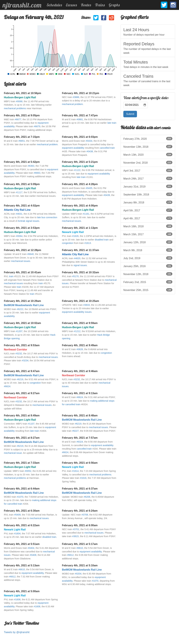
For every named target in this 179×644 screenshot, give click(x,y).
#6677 (18, 119)
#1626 (75, 236)
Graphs (114, 5)
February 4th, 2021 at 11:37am (81, 250)
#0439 (107, 195)
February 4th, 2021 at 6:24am (80, 511)
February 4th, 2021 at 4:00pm (80, 206)
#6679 (37, 126)
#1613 (88, 243)
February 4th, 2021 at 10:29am (22, 301)
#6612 (70, 555)
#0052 (28, 471)
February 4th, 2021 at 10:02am (22, 323)
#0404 (31, 548)
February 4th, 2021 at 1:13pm (80, 228)
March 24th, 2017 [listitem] (148, 178)
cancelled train (107, 148)
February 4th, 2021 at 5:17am (80, 544)
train (11, 276)
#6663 (37, 173)
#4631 (19, 214)
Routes (86, 5)
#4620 (77, 258)
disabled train (102, 240)
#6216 (20, 379)
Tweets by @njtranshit (17, 632)
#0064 (19, 236)
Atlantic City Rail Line (17, 210)
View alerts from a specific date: (146, 98)
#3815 (75, 536)
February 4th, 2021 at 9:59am (80, 323)
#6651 (22, 141)
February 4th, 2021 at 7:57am (80, 438)
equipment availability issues (77, 312)
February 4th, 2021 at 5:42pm (22, 162)
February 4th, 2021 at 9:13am (80, 393)
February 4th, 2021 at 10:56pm (22, 93)
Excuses (71, 5)
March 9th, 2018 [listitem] (148, 250)
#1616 (83, 478)
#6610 (80, 548)
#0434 (89, 141)
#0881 (80, 119)
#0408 (33, 555)
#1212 (77, 331)
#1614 (75, 471)
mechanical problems (15, 108)
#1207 (19, 331)
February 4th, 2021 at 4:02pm (22, 206)
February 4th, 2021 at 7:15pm (22, 137)
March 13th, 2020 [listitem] (148, 155)
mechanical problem (72, 104)
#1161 (86, 214)
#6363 (31, 166)
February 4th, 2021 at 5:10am (80, 565)
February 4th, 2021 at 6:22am (22, 525)
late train (112, 123)
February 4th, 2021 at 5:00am (22, 591)
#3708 (85, 515)
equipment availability (73, 148)
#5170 (75, 276)
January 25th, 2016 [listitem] (148, 266)
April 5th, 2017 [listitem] (148, 210)
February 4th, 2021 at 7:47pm (80, 115)
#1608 (37, 606)
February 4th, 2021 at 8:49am (22, 415)
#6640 (31, 254)
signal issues (80, 265)
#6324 (80, 442)
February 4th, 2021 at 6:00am (80, 525)
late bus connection (47, 217)
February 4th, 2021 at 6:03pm (80, 137)
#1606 (17, 599)
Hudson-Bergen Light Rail (20, 97)
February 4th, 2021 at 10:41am (22, 272)
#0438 (90, 151)
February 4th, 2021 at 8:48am (80, 415)
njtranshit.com (22, 5)
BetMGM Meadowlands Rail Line (24, 305)
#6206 (87, 497)
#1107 (31, 424)
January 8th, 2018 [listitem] (148, 202)
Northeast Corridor (15, 350)
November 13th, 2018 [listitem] (148, 147)
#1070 (20, 497)
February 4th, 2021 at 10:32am (81, 272)
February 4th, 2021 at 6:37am (80, 489)
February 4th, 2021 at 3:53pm (22, 228)
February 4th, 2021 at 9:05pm (22, 115)
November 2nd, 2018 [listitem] (148, 162)
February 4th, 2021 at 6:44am (22, 489)
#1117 (19, 192)
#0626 (80, 349)
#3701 (76, 529)
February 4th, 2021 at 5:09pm (22, 184)
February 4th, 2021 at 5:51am (22, 544)
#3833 (86, 305)
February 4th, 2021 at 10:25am (81, 301)
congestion (68, 243)
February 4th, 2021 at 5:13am (22, 565)
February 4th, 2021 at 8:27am (22, 438)
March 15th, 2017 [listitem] (148, 234)
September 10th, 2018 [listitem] (148, 194)
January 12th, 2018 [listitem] (148, 242)
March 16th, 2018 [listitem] (148, 226)
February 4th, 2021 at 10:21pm (81, 93)
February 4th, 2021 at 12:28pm (22, 250)
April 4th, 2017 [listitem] (148, 218)
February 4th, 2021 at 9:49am (80, 345)
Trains (100, 5)
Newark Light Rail (73, 232)
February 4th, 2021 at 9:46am (80, 371)
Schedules (54, 5)
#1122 (77, 170)
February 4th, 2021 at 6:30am (22, 511)
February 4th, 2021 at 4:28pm (80, 184)
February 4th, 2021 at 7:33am (22, 463)
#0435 (89, 188)
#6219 (78, 424)
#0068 (19, 101)
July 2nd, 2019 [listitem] (148, 258)
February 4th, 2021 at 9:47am (22, 371)
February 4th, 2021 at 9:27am (22, 393)
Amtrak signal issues (29, 221)
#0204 (78, 574)
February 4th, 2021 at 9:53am (22, 345)
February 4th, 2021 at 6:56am (80, 463)
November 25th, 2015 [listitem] (148, 290)
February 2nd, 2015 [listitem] (148, 282)
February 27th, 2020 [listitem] (148, 139)
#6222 (20, 309)
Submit (130, 114)
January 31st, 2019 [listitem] (148, 186)
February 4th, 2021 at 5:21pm (80, 162)
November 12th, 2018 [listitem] (148, 274)
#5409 (17, 515)
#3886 (76, 97)
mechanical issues (72, 221)
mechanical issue (13, 453)
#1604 (17, 534)
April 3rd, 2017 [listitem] (148, 170)
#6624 (7, 386)
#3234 (25, 361)
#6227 (75, 431)
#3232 (19, 354)
